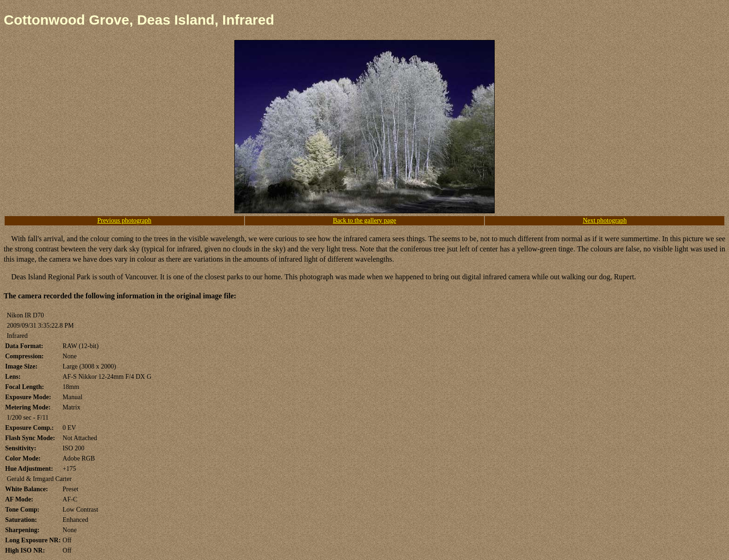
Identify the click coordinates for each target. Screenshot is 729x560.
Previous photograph (124, 221)
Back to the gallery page (364, 221)
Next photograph (604, 221)
